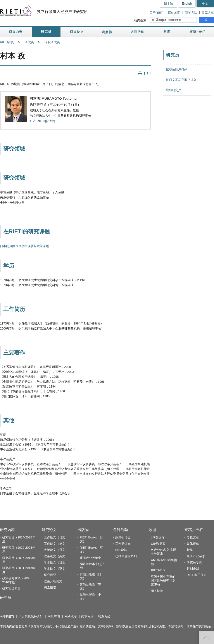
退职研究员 (52, 42)
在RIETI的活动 (44, 121)
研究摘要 (50, 575)
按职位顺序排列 (177, 69)
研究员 (46, 32)
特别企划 (193, 569)
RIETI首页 (7, 42)
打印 (147, 73)
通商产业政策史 (90, 558)
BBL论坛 (121, 550)
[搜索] (174, 20)
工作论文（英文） (56, 544)
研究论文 (77, 32)
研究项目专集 (11, 588)
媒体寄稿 (193, 544)
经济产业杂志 (196, 556)
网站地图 (174, 13)
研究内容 (16, 32)
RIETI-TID (158, 570)
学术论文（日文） (56, 562)
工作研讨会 (123, 544)
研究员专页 (194, 562)
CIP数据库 (158, 544)
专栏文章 (193, 537)
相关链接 (157, 591)
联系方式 (208, 13)
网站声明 (54, 617)
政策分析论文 (53, 581)
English (187, 3)
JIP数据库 (158, 537)
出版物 (107, 32)
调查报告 (50, 587)
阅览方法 (191, 13)
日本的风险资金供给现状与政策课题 (24, 246)
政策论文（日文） (56, 550)
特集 (190, 550)
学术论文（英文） (56, 569)
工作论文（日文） (56, 537)
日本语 (169, 3)
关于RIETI (157, 13)
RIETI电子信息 (197, 575)
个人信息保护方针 (31, 617)
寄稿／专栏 (198, 32)
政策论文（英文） (56, 556)
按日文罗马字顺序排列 (181, 80)
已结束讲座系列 (126, 556)
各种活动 (137, 32)
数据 (167, 32)
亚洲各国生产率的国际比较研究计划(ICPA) (163, 581)
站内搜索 (140, 20)
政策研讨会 (123, 537)
